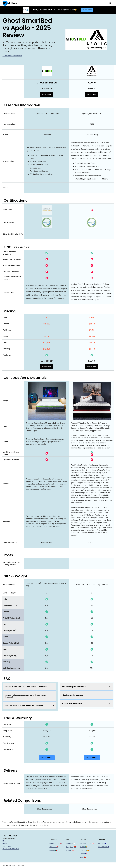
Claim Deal (87, 10)
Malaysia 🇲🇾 (70, 850)
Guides (5, 844)
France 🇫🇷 (83, 854)
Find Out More (47, 758)
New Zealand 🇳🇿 (104, 847)
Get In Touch (7, 846)
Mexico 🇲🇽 (53, 850)
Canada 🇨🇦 (54, 847)
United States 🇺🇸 (55, 843)
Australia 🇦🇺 (102, 843)
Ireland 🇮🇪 (83, 847)
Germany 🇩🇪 (84, 850)
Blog (4, 841)
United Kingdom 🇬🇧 (87, 843)
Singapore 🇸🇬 (70, 843)
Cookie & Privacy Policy (11, 849)
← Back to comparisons (12, 56)
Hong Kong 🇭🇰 (71, 847)
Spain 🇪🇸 (83, 857)
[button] (110, 3)
